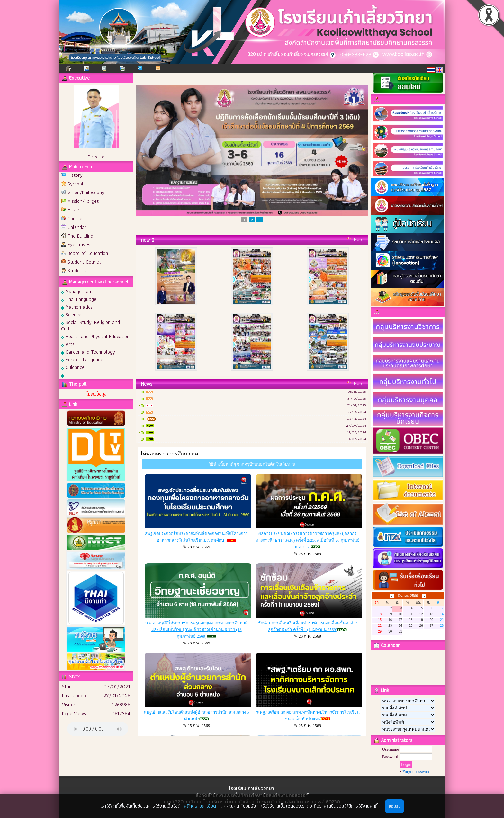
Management (77, 291)
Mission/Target (83, 201)
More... (360, 239)
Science (71, 314)
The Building (80, 236)
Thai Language (79, 299)
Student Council (84, 262)
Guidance (73, 367)
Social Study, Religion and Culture (90, 325)
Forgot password (416, 772)
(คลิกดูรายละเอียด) (200, 806)
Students (77, 270)
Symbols (76, 184)
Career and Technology (88, 351)
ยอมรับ (395, 806)
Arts (68, 344)
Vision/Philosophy (86, 192)
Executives (79, 244)
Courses (76, 218)
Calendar (77, 227)
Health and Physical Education (95, 336)
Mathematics (77, 306)
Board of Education (88, 253)
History (75, 175)
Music (73, 210)
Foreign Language (82, 359)
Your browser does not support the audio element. (98, 729)
